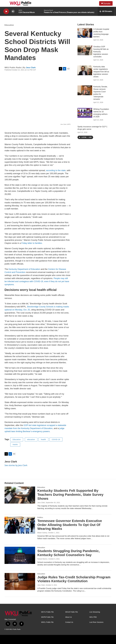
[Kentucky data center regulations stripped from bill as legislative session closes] (85, 70)
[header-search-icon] (95, 3)
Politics (40, 517)
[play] (6, 11)
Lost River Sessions (96, 622)
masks (15, 444)
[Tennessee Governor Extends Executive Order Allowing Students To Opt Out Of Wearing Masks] (20, 525)
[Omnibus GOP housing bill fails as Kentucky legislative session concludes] (85, 50)
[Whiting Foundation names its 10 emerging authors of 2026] (85, 113)
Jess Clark (31, 68)
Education (9, 25)
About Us (69, 617)
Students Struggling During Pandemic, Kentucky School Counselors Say (69, 553)
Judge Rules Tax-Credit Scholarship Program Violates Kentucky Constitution (74, 579)
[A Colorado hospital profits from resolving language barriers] (85, 33)
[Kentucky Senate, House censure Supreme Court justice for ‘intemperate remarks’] (85, 90)
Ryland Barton (42, 559)
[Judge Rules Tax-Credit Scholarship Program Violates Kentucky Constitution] (20, 582)
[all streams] (106, 11)
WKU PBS (93, 617)
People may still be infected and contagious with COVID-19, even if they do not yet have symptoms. (37, 281)
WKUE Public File (71, 612)
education (31, 439)
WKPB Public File (47, 617)
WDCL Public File (47, 622)
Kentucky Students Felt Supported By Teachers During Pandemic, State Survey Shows (70, 495)
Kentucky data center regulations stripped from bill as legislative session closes (101, 72)
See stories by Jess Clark (16, 465)
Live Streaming (95, 612)
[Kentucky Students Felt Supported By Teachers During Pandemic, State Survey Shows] (20, 495)
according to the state (56, 170)
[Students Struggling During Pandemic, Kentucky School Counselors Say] (20, 555)
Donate (107, 3)
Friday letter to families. (32, 243)
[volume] (13, 11)
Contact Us (69, 622)
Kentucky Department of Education (24, 269)
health (43, 439)
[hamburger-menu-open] (6, 3)
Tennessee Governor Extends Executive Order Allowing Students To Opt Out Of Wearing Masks (70, 525)
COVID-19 (56, 439)
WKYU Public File (47, 612)
